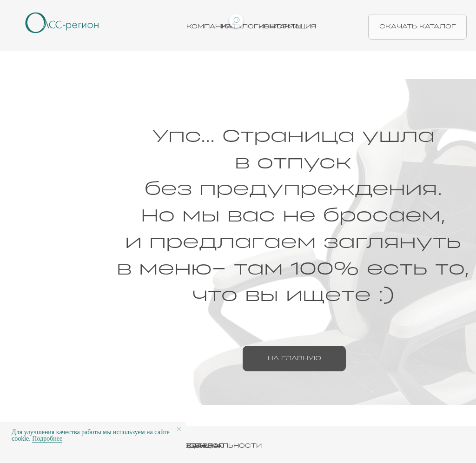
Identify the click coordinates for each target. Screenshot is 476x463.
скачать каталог (418, 27)
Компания (209, 27)
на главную (294, 358)
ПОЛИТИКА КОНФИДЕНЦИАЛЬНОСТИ (187, 446)
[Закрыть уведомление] (179, 429)
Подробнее (47, 439)
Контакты (280, 27)
